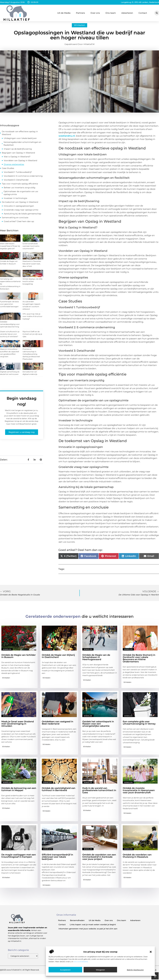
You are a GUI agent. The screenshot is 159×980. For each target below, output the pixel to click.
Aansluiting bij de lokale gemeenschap (22, 217)
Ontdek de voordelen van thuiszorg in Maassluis (137, 859)
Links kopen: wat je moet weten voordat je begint (93, 927)
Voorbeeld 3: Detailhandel (16, 183)
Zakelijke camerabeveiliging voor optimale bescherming (10, 327)
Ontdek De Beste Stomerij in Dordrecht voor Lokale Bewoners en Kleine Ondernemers (139, 661)
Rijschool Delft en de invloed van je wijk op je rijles (32, 337)
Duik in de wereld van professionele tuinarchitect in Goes (99, 793)
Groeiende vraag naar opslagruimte (21, 213)
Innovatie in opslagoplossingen (19, 209)
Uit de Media (64, 13)
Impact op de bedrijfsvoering (18, 152)
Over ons (95, 13)
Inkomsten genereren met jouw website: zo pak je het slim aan (88, 932)
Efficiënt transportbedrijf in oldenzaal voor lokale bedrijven (57, 860)
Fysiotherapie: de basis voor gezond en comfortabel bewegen (9, 307)
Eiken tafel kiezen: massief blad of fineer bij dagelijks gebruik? (10, 249)
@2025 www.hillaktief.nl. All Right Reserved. (20, 973)
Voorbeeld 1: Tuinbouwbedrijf (18, 175)
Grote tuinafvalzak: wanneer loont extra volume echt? (31, 249)
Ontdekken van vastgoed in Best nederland (57, 726)
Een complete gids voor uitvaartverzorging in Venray (139, 726)
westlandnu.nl (67, 139)
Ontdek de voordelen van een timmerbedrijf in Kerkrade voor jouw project (99, 860)
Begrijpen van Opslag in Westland (18, 156)
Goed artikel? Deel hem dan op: (19, 224)
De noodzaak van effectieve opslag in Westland (20, 136)
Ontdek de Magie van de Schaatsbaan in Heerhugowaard (96, 660)
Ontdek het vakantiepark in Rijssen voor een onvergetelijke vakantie (98, 727)
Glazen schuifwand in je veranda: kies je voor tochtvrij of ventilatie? (10, 337)
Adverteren (127, 13)
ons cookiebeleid (81, 962)
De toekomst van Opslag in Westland (20, 205)
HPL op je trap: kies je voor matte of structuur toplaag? (32, 319)
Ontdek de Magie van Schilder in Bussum (19, 659)
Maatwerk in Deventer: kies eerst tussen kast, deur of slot (32, 266)
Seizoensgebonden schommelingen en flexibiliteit (22, 146)
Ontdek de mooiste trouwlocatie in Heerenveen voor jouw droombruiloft (139, 793)
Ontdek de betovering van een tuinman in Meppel (19, 792)
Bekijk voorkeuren (135, 970)
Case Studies (8, 171)
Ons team (111, 13)
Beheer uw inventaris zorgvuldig (20, 190)
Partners (80, 13)
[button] (151, 952)
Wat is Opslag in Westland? (17, 160)
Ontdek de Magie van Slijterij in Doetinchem (58, 659)
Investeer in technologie (15, 201)
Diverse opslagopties (14, 167)
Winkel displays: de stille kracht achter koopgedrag (32, 284)
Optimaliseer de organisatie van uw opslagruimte (21, 196)
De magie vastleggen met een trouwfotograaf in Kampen (19, 859)
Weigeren (100, 970)
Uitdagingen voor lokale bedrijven (20, 141)
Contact (143, 13)
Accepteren (65, 970)
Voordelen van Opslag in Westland (20, 163)
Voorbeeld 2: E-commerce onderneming (23, 179)
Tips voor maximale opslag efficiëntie (20, 187)
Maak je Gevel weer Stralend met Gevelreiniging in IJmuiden (18, 727)
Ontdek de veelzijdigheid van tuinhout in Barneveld (59, 792)
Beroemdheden (77, 923)
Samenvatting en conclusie (15, 220)
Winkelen (79, 28)
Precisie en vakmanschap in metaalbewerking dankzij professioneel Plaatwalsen (31, 357)
